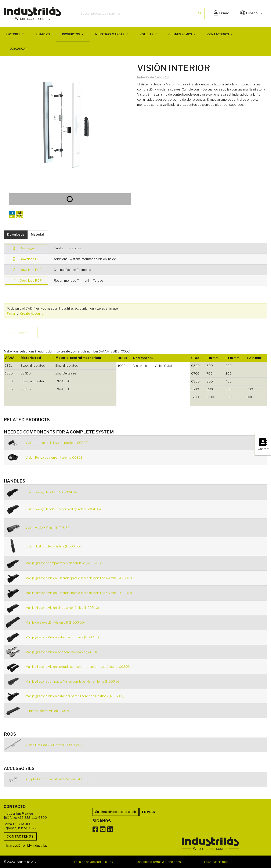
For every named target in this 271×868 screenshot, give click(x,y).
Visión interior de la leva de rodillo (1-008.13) (57, 443)
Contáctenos (218, 34)
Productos (71, 34)
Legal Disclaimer (216, 862)
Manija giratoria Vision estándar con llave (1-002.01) (62, 637)
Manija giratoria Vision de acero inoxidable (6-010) (61, 652)
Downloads (16, 234)
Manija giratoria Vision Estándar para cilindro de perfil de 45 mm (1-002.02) (79, 593)
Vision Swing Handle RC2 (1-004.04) (51, 492)
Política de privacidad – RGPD (92, 862)
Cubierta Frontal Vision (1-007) (47, 711)
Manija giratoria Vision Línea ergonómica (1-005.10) (62, 608)
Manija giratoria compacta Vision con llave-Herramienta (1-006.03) (73, 682)
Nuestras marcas (110, 34)
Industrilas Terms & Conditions (159, 862)
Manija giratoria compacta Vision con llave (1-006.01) (63, 563)
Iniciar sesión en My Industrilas (26, 846)
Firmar (11, 314)
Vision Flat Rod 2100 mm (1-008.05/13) (54, 745)
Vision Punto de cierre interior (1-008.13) (54, 458)
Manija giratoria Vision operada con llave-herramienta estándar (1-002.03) (78, 667)
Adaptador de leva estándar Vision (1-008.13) (58, 779)
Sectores (13, 34)
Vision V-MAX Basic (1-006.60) (48, 528)
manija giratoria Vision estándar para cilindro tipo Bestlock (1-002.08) (75, 696)
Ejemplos (43, 34)
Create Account (31, 314)
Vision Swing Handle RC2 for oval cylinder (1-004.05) (63, 509)
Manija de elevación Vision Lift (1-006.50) (55, 623)
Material (37, 234)
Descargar (19, 49)
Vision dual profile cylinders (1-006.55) (53, 546)
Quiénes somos (180, 34)
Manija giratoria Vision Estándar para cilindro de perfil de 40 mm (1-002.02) (79, 578)
